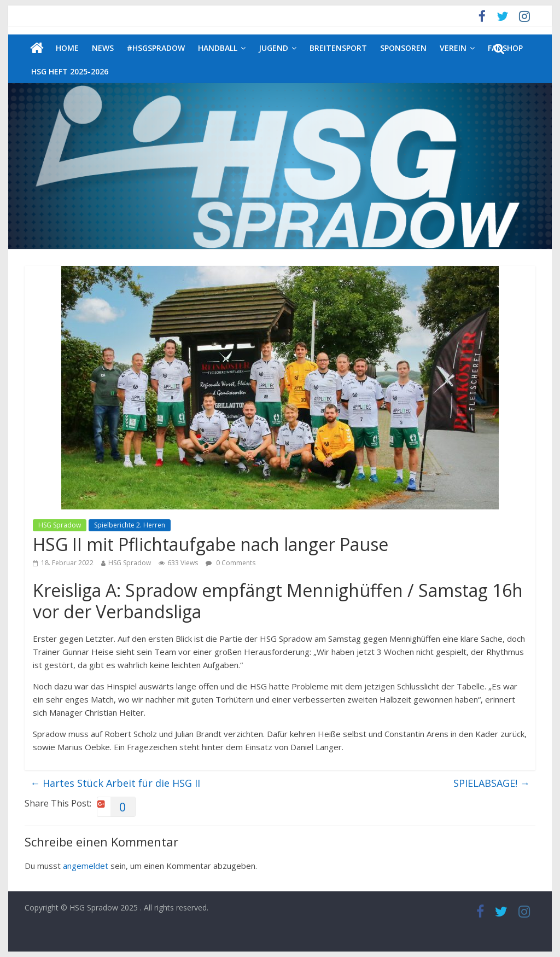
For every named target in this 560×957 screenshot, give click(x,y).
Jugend (273, 48)
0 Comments (231, 563)
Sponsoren (403, 48)
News (103, 48)
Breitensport (338, 48)
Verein (453, 48)
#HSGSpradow (156, 48)
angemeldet (86, 866)
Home (67, 48)
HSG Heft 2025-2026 (70, 71)
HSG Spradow (60, 525)
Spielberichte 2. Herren (130, 525)
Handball (218, 48)
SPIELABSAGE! (492, 783)
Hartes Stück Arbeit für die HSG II (115, 783)
